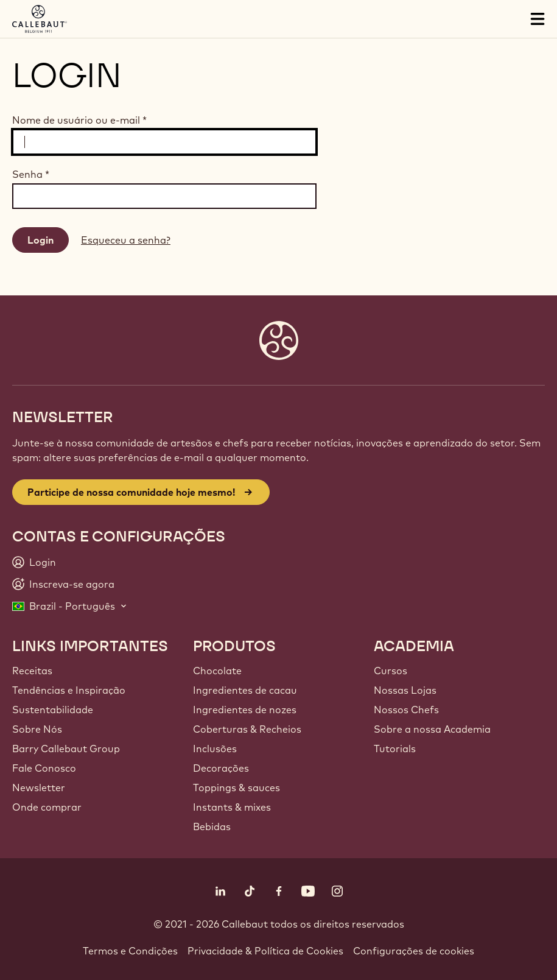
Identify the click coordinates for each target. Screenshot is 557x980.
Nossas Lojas (405, 690)
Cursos (391, 671)
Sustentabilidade (53, 710)
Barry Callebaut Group (66, 749)
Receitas (32, 671)
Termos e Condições (130, 951)
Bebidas (212, 827)
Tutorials (395, 749)
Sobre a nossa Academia (432, 729)
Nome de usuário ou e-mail (79, 120)
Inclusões (215, 749)
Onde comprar (47, 807)
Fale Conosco (44, 768)
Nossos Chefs (406, 710)
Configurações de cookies (414, 951)
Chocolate (217, 671)
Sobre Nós (37, 729)
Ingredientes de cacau (245, 690)
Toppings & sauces (236, 788)
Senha (31, 174)
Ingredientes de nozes (245, 710)
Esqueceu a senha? (126, 240)
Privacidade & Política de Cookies (265, 951)
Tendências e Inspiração (69, 690)
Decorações (221, 768)
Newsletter (39, 788)
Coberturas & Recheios (247, 729)
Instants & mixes (232, 807)
